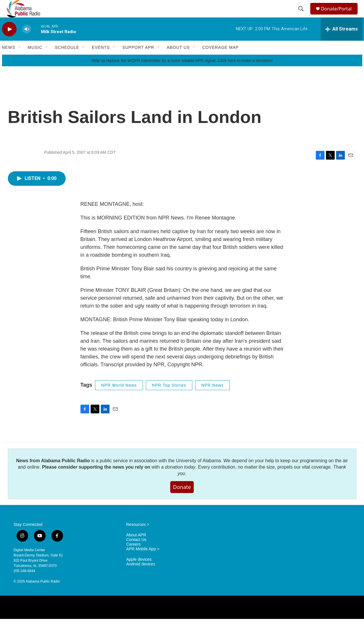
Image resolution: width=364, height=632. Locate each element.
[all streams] (341, 42)
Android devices (141, 577)
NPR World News (119, 398)
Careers (134, 557)
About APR (136, 548)
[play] (9, 42)
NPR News (212, 398)
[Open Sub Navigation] (20, 60)
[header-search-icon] (302, 15)
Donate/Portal (339, 15)
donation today (180, 480)
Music (35, 60)
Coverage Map (220, 60)
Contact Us (136, 553)
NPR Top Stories (169, 398)
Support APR (138, 60)
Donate (182, 500)
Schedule (67, 60)
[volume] (27, 42)
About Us (178, 60)
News (9, 60)
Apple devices (139, 573)
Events (101, 60)
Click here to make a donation (244, 74)
